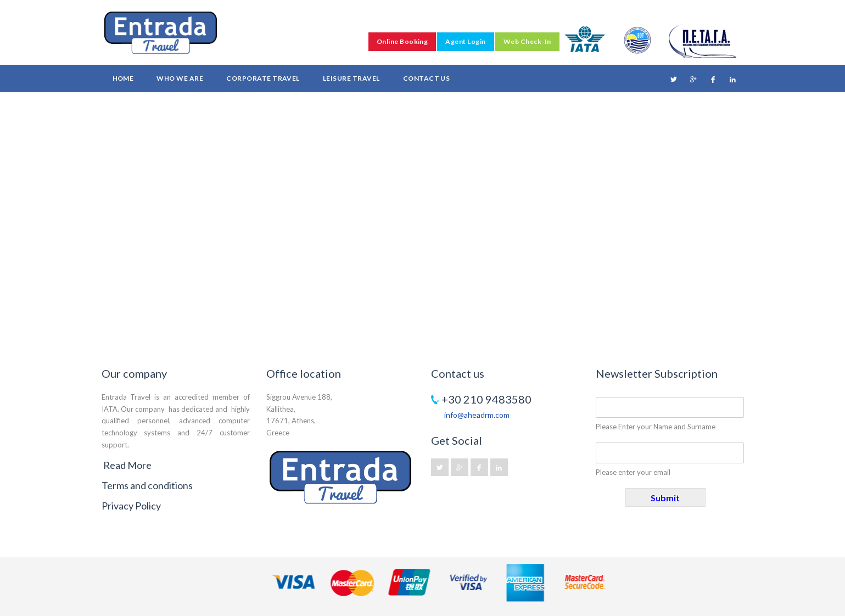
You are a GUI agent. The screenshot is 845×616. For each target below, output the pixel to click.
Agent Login (465, 41)
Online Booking (402, 41)
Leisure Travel (351, 78)
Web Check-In (527, 41)
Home (123, 78)
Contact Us (427, 78)
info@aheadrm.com (477, 415)
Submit (665, 498)
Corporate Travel (263, 78)
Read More (127, 465)
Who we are (180, 78)
